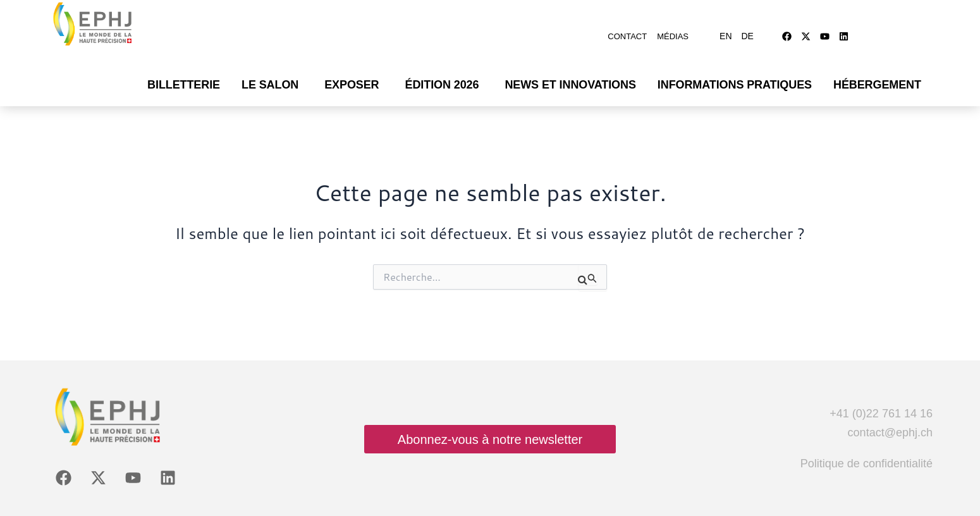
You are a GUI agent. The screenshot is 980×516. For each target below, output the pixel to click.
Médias (673, 27)
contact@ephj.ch (890, 414)
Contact (627, 27)
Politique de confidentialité (867, 445)
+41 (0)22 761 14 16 (881, 395)
